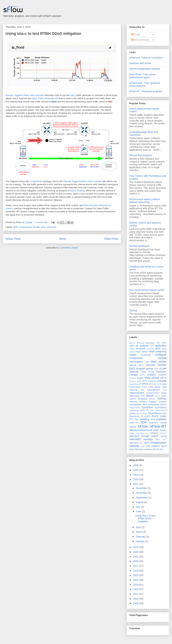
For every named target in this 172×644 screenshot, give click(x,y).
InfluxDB (162, 381)
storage (145, 436)
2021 (136, 547)
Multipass (143, 399)
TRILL (158, 439)
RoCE (155, 416)
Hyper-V (133, 381)
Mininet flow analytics (141, 155)
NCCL (152, 399)
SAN (153, 419)
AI (137, 346)
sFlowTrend (146, 430)
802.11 (132, 343)
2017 (136, 566)
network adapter (148, 402)
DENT (141, 365)
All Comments (140, 40)
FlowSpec (161, 372)
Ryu (137, 419)
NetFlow (162, 399)
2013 (136, 585)
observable (154, 405)
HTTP (163, 378)
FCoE (151, 372)
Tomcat (133, 311)
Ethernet (134, 372)
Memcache (135, 396)
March (140, 532)
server (133, 427)
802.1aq (141, 343)
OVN (142, 410)
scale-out (134, 423)
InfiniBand (152, 381)
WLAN (156, 449)
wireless (148, 449)
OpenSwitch (161, 408)
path (152, 410)
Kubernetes (135, 387)
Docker (36, 227)
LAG (144, 387)
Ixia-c (73, 95)
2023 (136, 479)
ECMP (163, 369)
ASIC (132, 349)
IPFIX (145, 384)
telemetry (135, 439)
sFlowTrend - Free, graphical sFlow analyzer (145, 84)
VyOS (164, 446)
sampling (144, 419)
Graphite (162, 375)
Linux (157, 387)
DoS (43, 227)
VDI (141, 443)
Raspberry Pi (136, 416)
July (138, 507)
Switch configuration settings (145, 69)
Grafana (151, 375)
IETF (145, 381)
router (163, 416)
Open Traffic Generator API (45, 98)
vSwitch (155, 446)
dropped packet (144, 369)
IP (140, 384)
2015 (136, 575)
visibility (134, 446)
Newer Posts (13, 239)
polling (132, 413)
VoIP (143, 446)
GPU (142, 375)
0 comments (41, 222)
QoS (164, 413)
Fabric (144, 372)
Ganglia (133, 375)
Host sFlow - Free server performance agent (143, 76)
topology (148, 439)
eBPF (156, 369)
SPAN (132, 433)
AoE (152, 346)
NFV (145, 405)
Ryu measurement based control (147, 290)
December (142, 488)
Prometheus (155, 413)
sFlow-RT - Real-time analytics (146, 91)
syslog (163, 436)
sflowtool (134, 430)
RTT (131, 419)
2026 (136, 465)
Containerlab (36, 181)
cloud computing (158, 351)
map (165, 390)
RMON (148, 416)
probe (145, 413)
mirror (157, 396)
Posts (136, 34)
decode (133, 365)
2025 (136, 470)
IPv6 (151, 384)
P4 (148, 410)
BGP (16, 227)
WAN (132, 449)
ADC (164, 343)
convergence (136, 362)
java (165, 384)
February (141, 537)
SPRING (154, 433)
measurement (137, 393)
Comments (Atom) (69, 248)
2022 (136, 484)
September (142, 498)
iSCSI (156, 384)
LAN (151, 387)
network (133, 402)
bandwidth (141, 349)
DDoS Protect (77, 191)
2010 (136, 599)
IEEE (139, 381)
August (140, 502)
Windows (139, 449)
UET (165, 439)
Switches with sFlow (140, 63)
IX (161, 384)
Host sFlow (152, 378)
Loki (143, 390)
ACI (158, 343)
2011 (136, 594)
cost (147, 362)
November (142, 493)
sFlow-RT (52, 227)
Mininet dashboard (139, 246)
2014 (136, 580)
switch (155, 436)
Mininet (150, 396)
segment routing (158, 423)
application (161, 346)
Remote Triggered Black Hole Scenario (25, 95)
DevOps (151, 365)
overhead (134, 410)
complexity (146, 355)
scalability (161, 419)
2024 (136, 475)
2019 (136, 557)
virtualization (158, 443)
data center (159, 362)
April (139, 527)
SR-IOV (163, 433)
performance (161, 410)
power (139, 413)
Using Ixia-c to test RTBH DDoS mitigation (43, 34)
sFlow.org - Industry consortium (146, 58)
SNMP (156, 430)
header (140, 378)
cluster (133, 355)
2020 (136, 552)
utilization (134, 443)
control (162, 358)
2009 (136, 603)
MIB (143, 396)
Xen (162, 449)
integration (134, 384)
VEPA (147, 443)
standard (134, 436)
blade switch (142, 352)
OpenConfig (135, 408)
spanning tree (142, 433)
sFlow (143, 426)
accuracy (150, 343)
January (141, 541)
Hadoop (133, 378)
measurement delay (156, 393)
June (139, 511)
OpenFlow (147, 407)
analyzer (144, 346)
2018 (136, 561)
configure (161, 355)
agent (132, 346)
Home (63, 239)
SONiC (163, 430)
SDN (144, 422)
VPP (148, 446)
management (153, 390)
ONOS (163, 405)
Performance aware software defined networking (145, 201)
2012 (136, 589)
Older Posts (111, 239)
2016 (136, 571)
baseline (150, 349)
